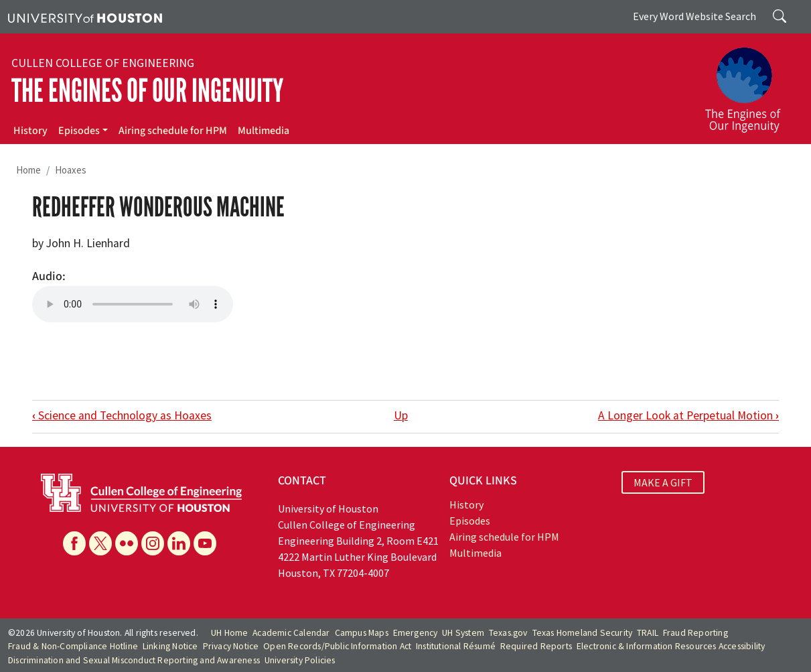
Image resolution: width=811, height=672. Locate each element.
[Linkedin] (179, 543)
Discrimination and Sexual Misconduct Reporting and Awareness (134, 660)
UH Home (229, 633)
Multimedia (264, 131)
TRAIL (648, 633)
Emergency (416, 633)
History (30, 131)
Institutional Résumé (456, 646)
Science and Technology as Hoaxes (122, 415)
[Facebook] (74, 543)
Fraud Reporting (695, 633)
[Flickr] (127, 543)
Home (28, 170)
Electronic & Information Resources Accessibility (671, 646)
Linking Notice (170, 646)
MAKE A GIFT (663, 482)
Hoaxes (71, 170)
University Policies (300, 660)
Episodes (79, 131)
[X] (100, 543)
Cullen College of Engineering (103, 63)
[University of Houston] (85, 17)
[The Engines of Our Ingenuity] (751, 84)
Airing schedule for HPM (173, 131)
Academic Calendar (291, 633)
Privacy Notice (231, 646)
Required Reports (536, 646)
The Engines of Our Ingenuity (147, 91)
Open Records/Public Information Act (337, 646)
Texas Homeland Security (583, 633)
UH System (463, 633)
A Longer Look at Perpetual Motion (688, 415)
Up (401, 415)
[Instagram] (153, 543)
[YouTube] (205, 543)
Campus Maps (362, 633)
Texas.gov (508, 633)
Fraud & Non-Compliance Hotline (73, 646)
